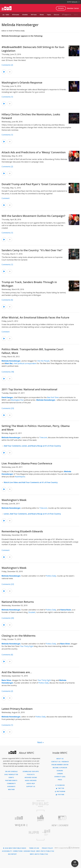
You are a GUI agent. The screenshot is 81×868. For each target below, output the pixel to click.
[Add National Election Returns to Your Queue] (10, 625)
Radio (7, 15)
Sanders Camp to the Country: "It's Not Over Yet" (32, 250)
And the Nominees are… (17, 672)
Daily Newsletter (11, 775)
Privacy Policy (47, 848)
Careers (60, 774)
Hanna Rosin (66, 610)
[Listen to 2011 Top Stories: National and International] (4, 415)
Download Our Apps (31, 772)
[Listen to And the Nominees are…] (4, 698)
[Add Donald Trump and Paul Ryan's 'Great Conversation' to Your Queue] (10, 205)
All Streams (16, 15)
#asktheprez (20, 477)
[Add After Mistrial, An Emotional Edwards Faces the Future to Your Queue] (10, 339)
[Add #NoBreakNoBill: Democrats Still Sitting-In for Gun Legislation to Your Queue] (10, 72)
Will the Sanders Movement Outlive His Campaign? (33, 216)
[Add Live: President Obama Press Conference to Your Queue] (10, 489)
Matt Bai (9, 363)
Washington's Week (14, 500)
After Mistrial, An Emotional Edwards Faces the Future (35, 317)
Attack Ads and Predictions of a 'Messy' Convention (34, 152)
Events (11, 778)
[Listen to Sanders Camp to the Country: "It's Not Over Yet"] (4, 271)
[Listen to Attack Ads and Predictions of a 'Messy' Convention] (4, 173)
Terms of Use (34, 848)
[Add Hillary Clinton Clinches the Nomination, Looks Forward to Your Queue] (10, 142)
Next (40, 742)
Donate (61, 8)
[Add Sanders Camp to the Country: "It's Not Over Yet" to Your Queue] (10, 271)
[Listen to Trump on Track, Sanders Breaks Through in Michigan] (4, 307)
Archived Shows (31, 778)
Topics (49, 15)
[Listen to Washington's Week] (4, 521)
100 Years (34, 15)
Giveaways (11, 787)
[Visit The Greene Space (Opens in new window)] (60, 832)
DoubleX (32, 612)
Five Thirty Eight (27, 646)
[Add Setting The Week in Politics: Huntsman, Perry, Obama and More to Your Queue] (10, 453)
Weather (11, 790)
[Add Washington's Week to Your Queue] (10, 521)
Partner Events (11, 781)
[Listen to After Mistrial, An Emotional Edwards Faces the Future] (4, 339)
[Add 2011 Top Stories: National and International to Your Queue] (10, 415)
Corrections (18, 851)
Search (76, 15)
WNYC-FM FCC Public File (45, 851)
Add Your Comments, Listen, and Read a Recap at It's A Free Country (32, 446)
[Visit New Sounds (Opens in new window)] (60, 825)
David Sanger (7, 397)
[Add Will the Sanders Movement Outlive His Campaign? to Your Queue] (10, 240)
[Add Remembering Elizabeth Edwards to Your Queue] (10, 557)
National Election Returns (18, 602)
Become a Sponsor (60, 768)
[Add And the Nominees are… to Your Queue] (10, 698)
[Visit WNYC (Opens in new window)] (19, 818)
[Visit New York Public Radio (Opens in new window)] (40, 804)
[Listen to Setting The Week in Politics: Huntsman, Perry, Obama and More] (4, 453)
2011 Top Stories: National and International (29, 389)
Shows (42, 15)
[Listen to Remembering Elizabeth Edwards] (4, 557)
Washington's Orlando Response (22, 82)
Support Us (67, 15)
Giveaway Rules (29, 851)
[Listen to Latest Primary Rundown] (4, 732)
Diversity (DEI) (60, 777)
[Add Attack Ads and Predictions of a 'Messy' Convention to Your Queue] (10, 173)
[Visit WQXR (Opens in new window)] (21, 825)
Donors (60, 771)
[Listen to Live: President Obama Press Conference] (4, 489)
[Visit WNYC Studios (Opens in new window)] (62, 818)
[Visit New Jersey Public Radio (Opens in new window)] (21, 832)
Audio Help (31, 784)
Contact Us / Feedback (60, 762)
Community (11, 784)
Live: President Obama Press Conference (27, 463)
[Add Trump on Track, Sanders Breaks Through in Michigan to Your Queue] (10, 307)
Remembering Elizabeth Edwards (22, 531)
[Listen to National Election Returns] (4, 625)
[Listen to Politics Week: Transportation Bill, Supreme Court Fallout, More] (4, 379)
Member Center (73, 8)
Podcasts (31, 775)
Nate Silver (65, 644)
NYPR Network (73, 2)
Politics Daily (51, 576)
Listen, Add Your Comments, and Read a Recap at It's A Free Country (32, 514)
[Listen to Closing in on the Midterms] (4, 661)
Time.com (43, 437)
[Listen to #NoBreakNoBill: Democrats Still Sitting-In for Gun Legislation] (4, 72)
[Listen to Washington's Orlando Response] (4, 104)
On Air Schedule (11, 772)
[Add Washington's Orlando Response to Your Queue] (10, 104)
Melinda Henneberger (11, 361)
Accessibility (7, 851)
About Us (60, 759)
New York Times (53, 397)
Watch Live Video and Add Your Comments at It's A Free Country (31, 482)
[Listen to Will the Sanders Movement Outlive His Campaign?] (4, 240)
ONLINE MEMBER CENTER (60, 765)
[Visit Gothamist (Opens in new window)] (40, 818)
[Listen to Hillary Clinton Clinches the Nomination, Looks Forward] (4, 142)
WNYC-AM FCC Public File (39, 854)
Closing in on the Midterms (19, 636)
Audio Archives (31, 781)
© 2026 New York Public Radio (15, 848)
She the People (43, 361)
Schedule (25, 15)
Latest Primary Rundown (17, 709)
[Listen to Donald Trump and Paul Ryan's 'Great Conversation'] (4, 205)
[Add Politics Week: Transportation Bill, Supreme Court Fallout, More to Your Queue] (10, 379)
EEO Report (12, 854)
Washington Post (17, 400)
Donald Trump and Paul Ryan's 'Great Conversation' (34, 184)
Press (60, 780)
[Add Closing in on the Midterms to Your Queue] (10, 661)
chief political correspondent (25, 363)
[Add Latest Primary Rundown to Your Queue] (10, 732)
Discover (57, 15)
